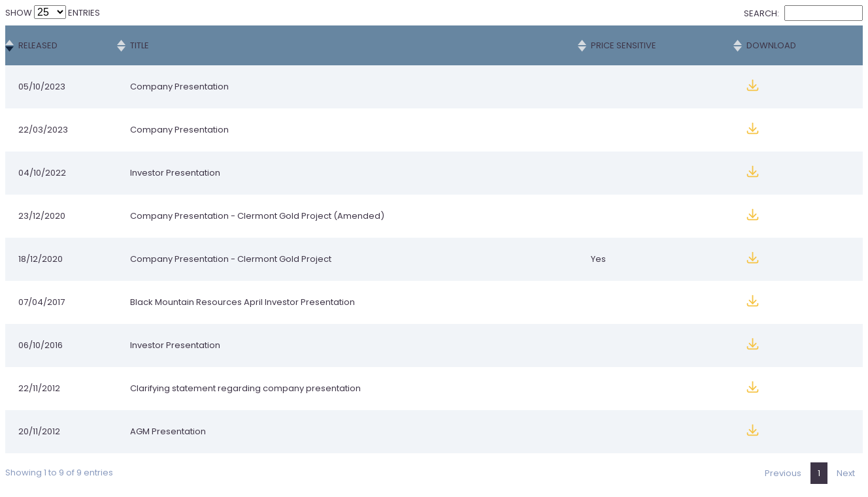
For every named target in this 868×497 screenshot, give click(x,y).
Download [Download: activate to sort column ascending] (771, 45)
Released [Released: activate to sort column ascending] (38, 45)
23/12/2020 (42, 216)
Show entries (53, 13)
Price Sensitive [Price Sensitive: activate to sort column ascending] (624, 45)
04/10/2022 (42, 173)
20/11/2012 (39, 431)
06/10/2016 (41, 345)
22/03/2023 (43, 130)
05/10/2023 (42, 87)
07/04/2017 (42, 302)
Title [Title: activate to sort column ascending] (140, 45)
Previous (783, 473)
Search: (803, 13)
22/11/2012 (39, 388)
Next (846, 473)
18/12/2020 (41, 259)
